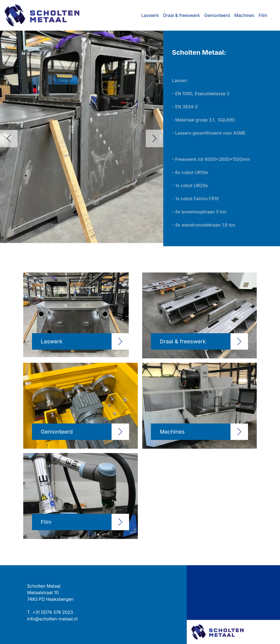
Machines (244, 15)
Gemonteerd (217, 15)
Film (263, 15)
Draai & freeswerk (182, 15)
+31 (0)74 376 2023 (53, 612)
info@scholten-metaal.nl (52, 619)
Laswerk (150, 15)
